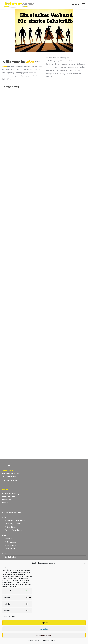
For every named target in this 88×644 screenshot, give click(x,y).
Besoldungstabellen (12, 524)
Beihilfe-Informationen (15, 520)
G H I (4, 554)
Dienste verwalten (9, 616)
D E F (4, 536)
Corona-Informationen (13, 530)
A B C (4, 517)
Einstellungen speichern (44, 635)
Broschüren (10, 527)
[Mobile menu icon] (83, 4)
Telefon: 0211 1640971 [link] (11, 481)
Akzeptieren (44, 623)
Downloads (10, 542)
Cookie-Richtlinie (34, 641)
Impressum (6, 500)
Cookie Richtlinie (8, 497)
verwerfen (44, 629)
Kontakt (5, 503)
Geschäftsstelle (11, 557)
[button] (84, 563)
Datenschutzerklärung (49, 641)
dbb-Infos (8, 539)
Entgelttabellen (10, 545)
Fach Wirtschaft (10, 549)
